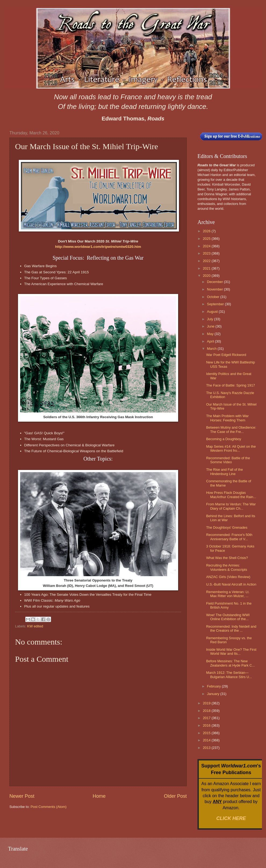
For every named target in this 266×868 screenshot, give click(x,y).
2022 (207, 261)
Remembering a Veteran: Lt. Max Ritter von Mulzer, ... (228, 594)
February (214, 686)
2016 (207, 725)
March (212, 349)
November (215, 289)
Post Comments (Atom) (49, 807)
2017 (207, 718)
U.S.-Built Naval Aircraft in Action (231, 584)
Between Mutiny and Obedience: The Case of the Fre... (231, 429)
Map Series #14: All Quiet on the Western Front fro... (231, 448)
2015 (207, 733)
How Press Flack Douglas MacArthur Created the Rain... (231, 495)
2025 (207, 239)
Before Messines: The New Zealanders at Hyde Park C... (230, 663)
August (213, 312)
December (215, 282)
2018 (207, 711)
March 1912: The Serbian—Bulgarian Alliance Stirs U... (229, 675)
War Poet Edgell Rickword (226, 355)
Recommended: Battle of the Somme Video (228, 460)
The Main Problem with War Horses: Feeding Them (227, 418)
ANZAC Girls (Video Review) (228, 577)
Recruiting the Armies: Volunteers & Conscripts (227, 567)
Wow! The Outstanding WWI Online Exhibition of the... (228, 617)
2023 (207, 253)
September (216, 304)
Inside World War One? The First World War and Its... (231, 652)
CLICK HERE (231, 818)
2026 (207, 231)
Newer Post (22, 796)
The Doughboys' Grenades (227, 527)
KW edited (35, 626)
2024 (207, 246)
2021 (207, 268)
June (211, 326)
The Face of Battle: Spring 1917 (231, 385)
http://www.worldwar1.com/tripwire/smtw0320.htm (98, 247)
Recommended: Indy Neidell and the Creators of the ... (231, 628)
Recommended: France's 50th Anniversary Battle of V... (229, 537)
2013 (207, 748)
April (211, 341)
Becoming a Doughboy (224, 439)
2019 (207, 703)
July (210, 319)
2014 (207, 740)
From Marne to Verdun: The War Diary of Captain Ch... (231, 506)
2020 (207, 276)
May (211, 334)
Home (99, 796)
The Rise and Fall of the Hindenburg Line (224, 472)
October (213, 297)
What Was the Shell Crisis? (227, 558)
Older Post (175, 796)
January (213, 694)
